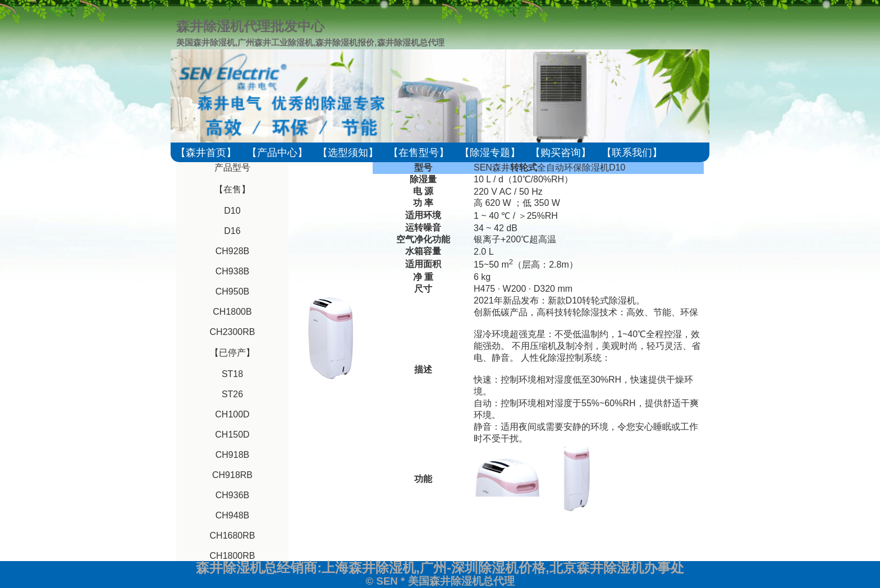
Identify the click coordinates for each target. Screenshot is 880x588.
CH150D (232, 435)
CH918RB (232, 475)
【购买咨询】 (561, 153)
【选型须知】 (348, 153)
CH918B (232, 455)
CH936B (232, 495)
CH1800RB (233, 556)
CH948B (232, 515)
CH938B (232, 271)
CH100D (232, 414)
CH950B (232, 291)
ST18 (232, 374)
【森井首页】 (206, 153)
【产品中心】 (277, 153)
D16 (232, 231)
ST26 (232, 394)
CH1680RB (233, 536)
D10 (232, 211)
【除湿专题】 (490, 153)
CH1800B (232, 312)
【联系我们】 (632, 153)
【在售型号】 (419, 153)
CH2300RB (233, 332)
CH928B (232, 251)
